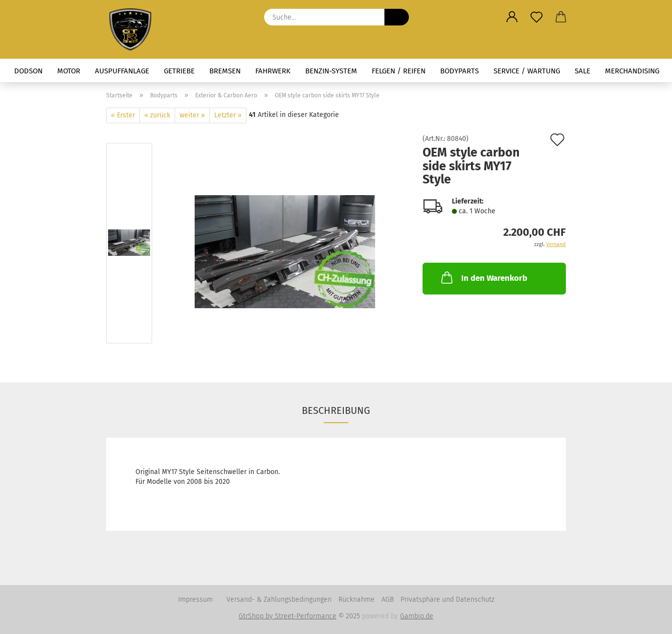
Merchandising (632, 71)
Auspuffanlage (122, 71)
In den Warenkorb (483, 277)
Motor (69, 71)
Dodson (28, 71)
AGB (388, 600)
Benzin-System (331, 71)
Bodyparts (459, 71)
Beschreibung (336, 410)
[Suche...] (397, 17)
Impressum (195, 600)
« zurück (157, 115)
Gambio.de (417, 616)
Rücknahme (357, 600)
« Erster (123, 115)
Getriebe (179, 71)
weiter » (192, 115)
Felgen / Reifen (399, 71)
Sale (582, 71)
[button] (512, 17)
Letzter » (228, 115)
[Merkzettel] (537, 17)
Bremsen (225, 71)
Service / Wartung (527, 71)
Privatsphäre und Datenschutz (448, 600)
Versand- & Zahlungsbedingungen (279, 600)
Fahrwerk (273, 71)
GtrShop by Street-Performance (288, 616)
